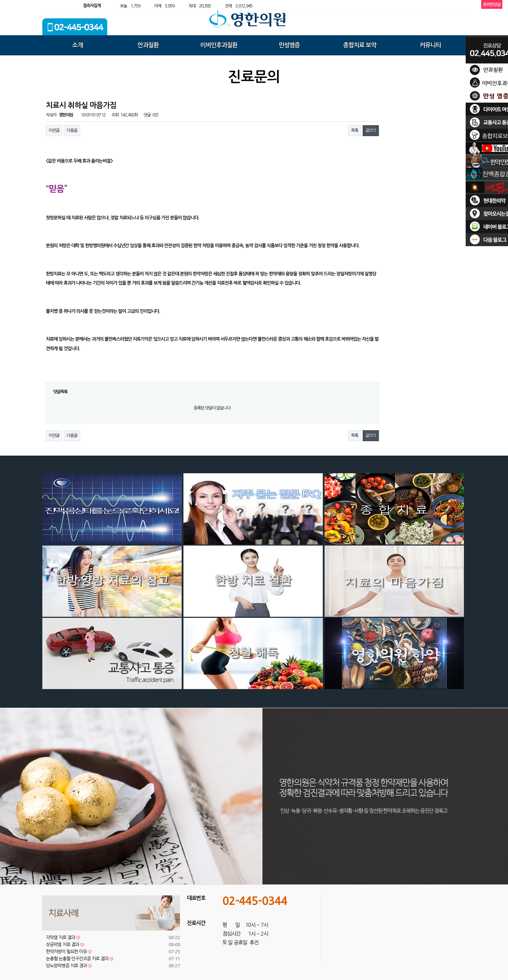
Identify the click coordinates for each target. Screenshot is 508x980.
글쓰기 (371, 130)
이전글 (54, 130)
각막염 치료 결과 (63, 938)
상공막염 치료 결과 (65, 945)
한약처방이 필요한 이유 (69, 952)
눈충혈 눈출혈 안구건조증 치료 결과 (80, 959)
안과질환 (148, 45)
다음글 (72, 130)
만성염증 (289, 45)
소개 (78, 45)
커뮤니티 (430, 45)
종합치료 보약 (360, 45)
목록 (355, 130)
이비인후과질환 (219, 45)
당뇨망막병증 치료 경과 (69, 966)
